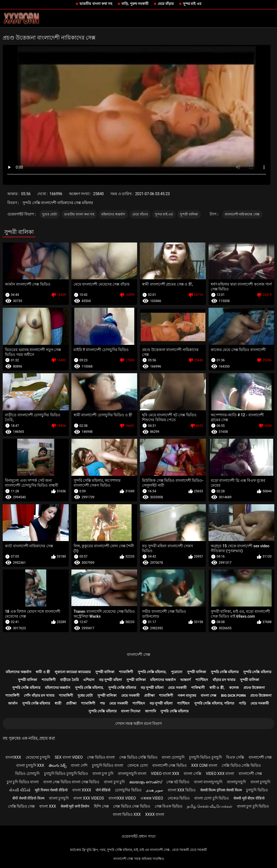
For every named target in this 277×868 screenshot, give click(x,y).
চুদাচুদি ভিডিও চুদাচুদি (205, 757)
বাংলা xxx (48, 806)
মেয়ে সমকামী (177, 688)
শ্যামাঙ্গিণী (126, 672)
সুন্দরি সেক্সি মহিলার (225, 672)
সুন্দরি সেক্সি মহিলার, (152, 672)
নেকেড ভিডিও (179, 798)
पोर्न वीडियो (103, 790)
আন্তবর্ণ (185, 680)
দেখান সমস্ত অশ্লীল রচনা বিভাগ (139, 723)
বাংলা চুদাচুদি (260, 782)
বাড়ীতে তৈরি (69, 680)
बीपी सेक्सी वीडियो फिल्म (28, 798)
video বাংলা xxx (165, 774)
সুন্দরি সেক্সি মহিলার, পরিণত (214, 703)
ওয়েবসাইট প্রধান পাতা (138, 836)
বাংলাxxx (13, 757)
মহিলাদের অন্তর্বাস (113, 214)
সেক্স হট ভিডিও (178, 782)
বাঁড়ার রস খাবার (224, 680)
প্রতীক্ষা (149, 695)
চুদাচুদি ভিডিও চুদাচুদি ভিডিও (66, 774)
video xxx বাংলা (220, 774)
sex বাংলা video (69, 757)
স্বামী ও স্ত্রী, (217, 688)
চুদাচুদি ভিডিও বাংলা (108, 765)
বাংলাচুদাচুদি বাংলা (132, 774)
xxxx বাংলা (155, 814)
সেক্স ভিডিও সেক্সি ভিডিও (138, 757)
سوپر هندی (154, 790)
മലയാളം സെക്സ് (146, 782)
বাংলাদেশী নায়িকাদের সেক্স (242, 214)
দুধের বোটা (50, 214)
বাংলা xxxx (82, 790)
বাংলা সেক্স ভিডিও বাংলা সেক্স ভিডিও (71, 782)
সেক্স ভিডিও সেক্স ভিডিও (131, 806)
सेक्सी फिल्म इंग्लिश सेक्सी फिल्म (221, 790)
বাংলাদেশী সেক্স (138, 654)
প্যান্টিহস (202, 680)
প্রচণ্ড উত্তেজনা (254, 688)
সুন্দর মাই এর (192, 4)
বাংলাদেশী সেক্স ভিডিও (169, 765)
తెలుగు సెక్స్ (57, 765)
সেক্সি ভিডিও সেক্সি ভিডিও (241, 765)
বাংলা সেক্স (209, 695)
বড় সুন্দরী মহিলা (110, 680)
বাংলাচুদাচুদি (236, 782)
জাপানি (151, 711)
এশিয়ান (89, 680)
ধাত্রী (58, 703)
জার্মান (13, 703)
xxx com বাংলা (204, 765)
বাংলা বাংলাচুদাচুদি (208, 782)
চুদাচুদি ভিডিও (257, 790)
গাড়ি (242, 703)
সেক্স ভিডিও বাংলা (101, 757)
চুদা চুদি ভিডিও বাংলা (23, 782)
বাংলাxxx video (122, 798)
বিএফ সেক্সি (235, 757)
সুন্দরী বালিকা (189, 214)
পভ (102, 703)
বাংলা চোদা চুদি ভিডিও (212, 798)
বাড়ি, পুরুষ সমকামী (135, 4)
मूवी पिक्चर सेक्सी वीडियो (51, 790)
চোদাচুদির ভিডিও (128, 790)
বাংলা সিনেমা (131, 711)
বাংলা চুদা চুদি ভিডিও (253, 806)
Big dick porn (233, 695)
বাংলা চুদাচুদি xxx (30, 765)
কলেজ (234, 688)
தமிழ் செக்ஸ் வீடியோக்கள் (210, 806)
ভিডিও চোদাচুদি (27, 774)
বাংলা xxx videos (89, 798)
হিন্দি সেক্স (101, 806)
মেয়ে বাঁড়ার (166, 4)
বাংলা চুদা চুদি (103, 774)
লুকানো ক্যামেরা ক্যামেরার (73, 672)
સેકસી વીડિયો (20, 790)
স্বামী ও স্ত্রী (43, 672)
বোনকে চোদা (137, 765)
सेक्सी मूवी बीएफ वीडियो (249, 798)
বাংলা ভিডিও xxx (127, 814)
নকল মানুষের (187, 695)
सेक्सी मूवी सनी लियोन (75, 806)
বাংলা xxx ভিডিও (182, 790)
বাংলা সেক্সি (192, 774)
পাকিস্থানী (198, 688)
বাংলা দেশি (79, 765)
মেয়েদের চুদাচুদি (38, 757)
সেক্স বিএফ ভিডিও (169, 806)
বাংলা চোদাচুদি (173, 757)
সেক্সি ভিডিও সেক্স (22, 806)
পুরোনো (177, 672)
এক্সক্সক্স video (152, 798)
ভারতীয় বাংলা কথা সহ (96, 4)
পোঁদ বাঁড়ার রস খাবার (39, 695)
